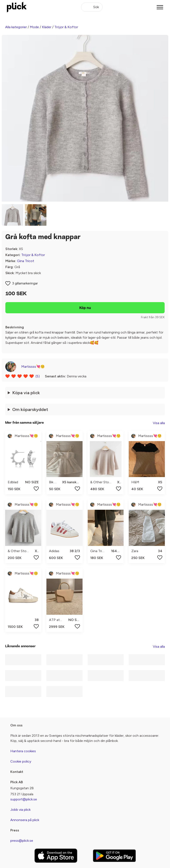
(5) (38, 376)
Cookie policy (21, 761)
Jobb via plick (20, 810)
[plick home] (17, 7)
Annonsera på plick (25, 820)
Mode (34, 27)
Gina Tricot (26, 261)
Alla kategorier (16, 27)
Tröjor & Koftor (66, 27)
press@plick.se (22, 841)
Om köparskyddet (30, 409)
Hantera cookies (23, 751)
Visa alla (159, 423)
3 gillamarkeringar (25, 283)
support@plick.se (24, 799)
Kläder (47, 27)
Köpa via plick (26, 393)
